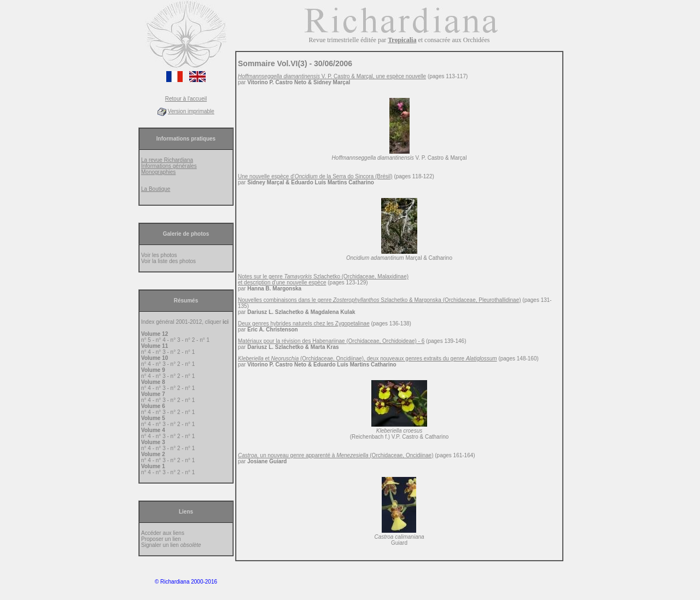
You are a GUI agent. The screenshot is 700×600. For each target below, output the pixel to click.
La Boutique (156, 189)
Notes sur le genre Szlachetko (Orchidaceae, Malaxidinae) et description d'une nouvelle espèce (323, 279)
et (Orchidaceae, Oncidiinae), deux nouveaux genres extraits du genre (367, 359)
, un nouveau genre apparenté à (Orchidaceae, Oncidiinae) (336, 455)
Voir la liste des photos (168, 261)
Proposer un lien (161, 539)
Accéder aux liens (163, 533)
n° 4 (161, 340)
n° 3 (176, 340)
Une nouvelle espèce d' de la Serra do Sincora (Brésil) (315, 176)
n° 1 (205, 340)
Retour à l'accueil (186, 99)
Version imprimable (191, 111)
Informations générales (169, 166)
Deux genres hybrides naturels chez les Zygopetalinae (304, 324)
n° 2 (190, 340)
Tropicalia (402, 40)
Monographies (158, 172)
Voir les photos (159, 255)
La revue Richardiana (167, 160)
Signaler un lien (171, 545)
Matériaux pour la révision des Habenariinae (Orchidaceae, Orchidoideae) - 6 (331, 341)
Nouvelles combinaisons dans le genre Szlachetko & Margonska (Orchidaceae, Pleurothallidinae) (380, 300)
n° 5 (146, 340)
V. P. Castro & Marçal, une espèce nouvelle (332, 76)
